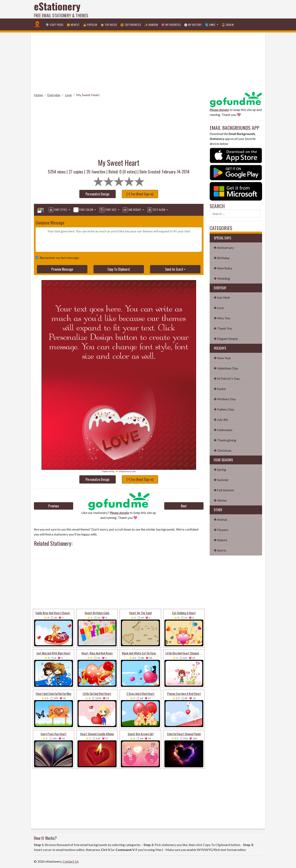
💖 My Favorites (171, 25)
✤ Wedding (222, 278)
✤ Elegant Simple (226, 339)
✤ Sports (220, 550)
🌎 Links (210, 25)
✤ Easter (220, 389)
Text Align (157, 210)
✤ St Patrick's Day (227, 378)
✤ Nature (220, 540)
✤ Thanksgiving (225, 440)
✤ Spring (220, 469)
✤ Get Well (222, 297)
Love (68, 95)
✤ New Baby (223, 268)
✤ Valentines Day (226, 368)
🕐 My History (193, 25)
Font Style (58, 210)
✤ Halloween (223, 430)
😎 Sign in (228, 25)
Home (38, 95)
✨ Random (151, 25)
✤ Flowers (221, 530)
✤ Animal (220, 519)
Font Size (108, 210)
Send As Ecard (174, 269)
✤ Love (219, 308)
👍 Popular (90, 25)
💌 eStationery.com (125, 471)
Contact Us (71, 861)
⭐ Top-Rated (109, 25)
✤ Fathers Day (224, 409)
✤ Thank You (223, 328)
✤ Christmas (223, 450)
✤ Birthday (222, 258)
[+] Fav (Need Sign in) (140, 194)
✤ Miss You (222, 318)
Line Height (132, 210)
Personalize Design (97, 194)
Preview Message (62, 269)
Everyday (54, 95)
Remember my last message (58, 258)
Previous (54, 506)
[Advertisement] (187, 9)
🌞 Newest (73, 25)
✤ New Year (222, 358)
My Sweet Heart (88, 95)
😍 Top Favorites (131, 25)
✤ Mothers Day (225, 399)
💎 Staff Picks (54, 25)
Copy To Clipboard (119, 269)
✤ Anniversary (224, 248)
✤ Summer (221, 480)
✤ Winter (220, 500)
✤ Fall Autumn (224, 490)
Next (184, 506)
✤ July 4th (221, 420)
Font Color (84, 210)
